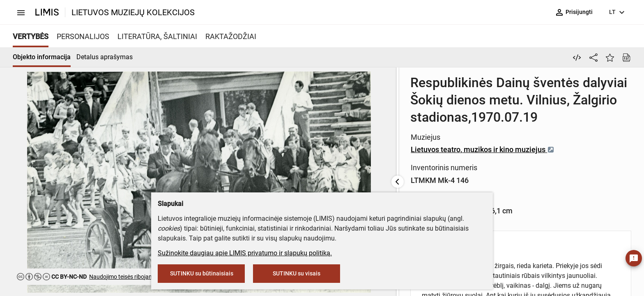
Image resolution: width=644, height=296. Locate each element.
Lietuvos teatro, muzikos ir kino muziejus (318, 132)
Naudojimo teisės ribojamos (124, 277)
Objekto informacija (42, 57)
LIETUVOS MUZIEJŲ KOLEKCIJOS (133, 12)
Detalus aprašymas (105, 57)
